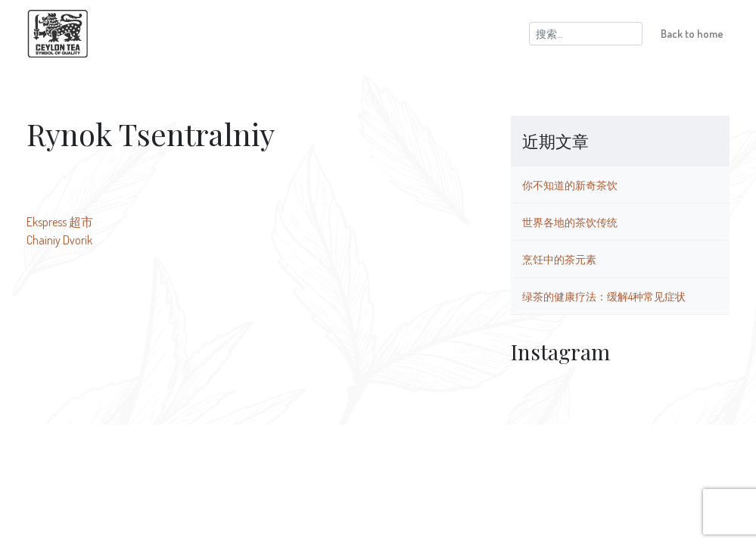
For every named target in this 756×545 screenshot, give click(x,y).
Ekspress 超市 (60, 222)
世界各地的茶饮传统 (570, 222)
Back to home (692, 33)
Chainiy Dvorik (59, 240)
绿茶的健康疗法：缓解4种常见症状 (604, 296)
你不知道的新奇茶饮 (570, 185)
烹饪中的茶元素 (559, 259)
